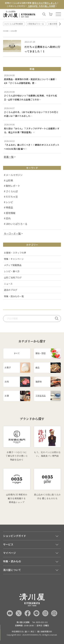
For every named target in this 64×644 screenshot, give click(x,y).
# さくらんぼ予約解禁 (14, 24)
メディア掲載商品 (13, 265)
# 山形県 (8, 180)
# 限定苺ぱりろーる (36, 24)
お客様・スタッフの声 (15, 253)
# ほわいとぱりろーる (16, 224)
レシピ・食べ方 (12, 271)
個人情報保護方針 (45, 632)
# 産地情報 (10, 213)
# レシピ (8, 202)
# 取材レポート (12, 186)
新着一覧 (9, 157)
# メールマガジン (13, 175)
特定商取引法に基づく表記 (23, 632)
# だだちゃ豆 (11, 197)
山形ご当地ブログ (13, 277)
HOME (6, 31)
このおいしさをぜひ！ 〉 (32, 6)
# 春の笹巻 (53, 24)
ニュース (8, 284)
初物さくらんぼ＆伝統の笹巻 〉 (32, 3)
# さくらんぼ (11, 191)
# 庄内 (7, 218)
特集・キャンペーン (14, 259)
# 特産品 (8, 207)
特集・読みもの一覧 (14, 296)
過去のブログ (11, 290)
